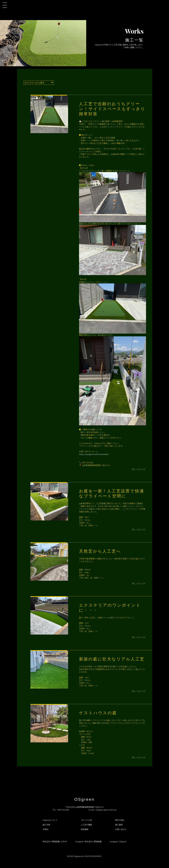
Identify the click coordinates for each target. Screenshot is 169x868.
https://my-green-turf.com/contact (94, 454)
